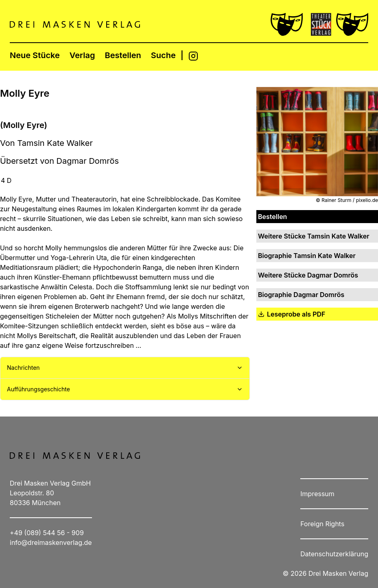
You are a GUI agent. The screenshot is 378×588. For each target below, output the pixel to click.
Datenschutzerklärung (334, 554)
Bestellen (123, 55)
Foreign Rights (322, 524)
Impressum (317, 494)
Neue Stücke (35, 55)
